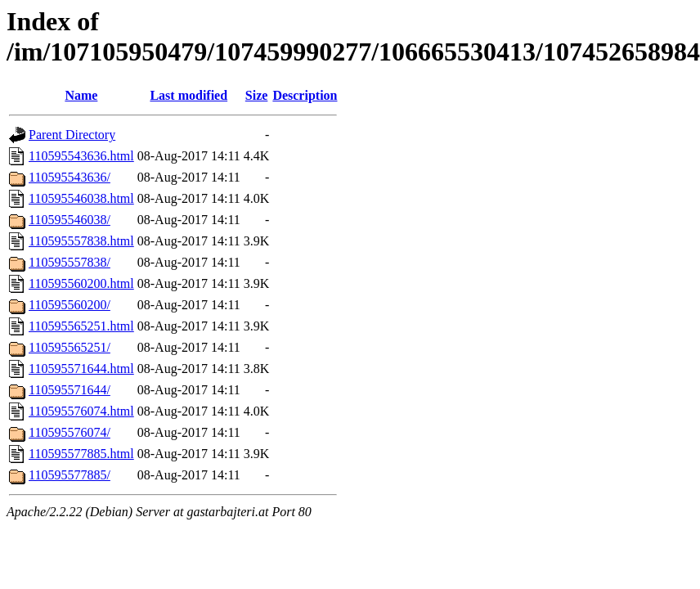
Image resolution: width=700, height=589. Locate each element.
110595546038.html (81, 198)
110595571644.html (81, 369)
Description (305, 95)
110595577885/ (70, 475)
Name (81, 95)
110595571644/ (70, 390)
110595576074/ (70, 432)
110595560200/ (70, 305)
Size (257, 95)
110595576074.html (81, 411)
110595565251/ (70, 347)
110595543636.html (81, 156)
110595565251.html (81, 326)
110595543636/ (70, 177)
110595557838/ (70, 262)
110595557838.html (81, 241)
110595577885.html (81, 454)
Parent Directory (72, 135)
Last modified (188, 95)
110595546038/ (70, 220)
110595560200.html (81, 283)
